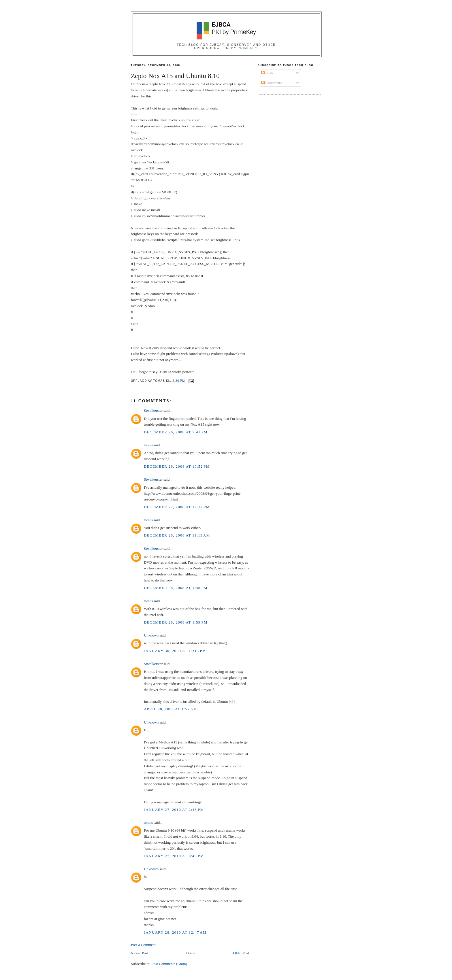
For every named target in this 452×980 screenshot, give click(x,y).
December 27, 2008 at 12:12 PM (177, 507)
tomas (148, 445)
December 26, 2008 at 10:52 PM (177, 466)
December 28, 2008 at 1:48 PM (176, 588)
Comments (272, 83)
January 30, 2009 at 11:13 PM (175, 651)
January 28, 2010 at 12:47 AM (175, 932)
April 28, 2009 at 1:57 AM (171, 709)
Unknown (151, 635)
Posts (267, 73)
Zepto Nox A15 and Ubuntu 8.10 (175, 76)
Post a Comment (143, 945)
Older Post (241, 953)
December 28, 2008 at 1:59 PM (176, 622)
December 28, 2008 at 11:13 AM (177, 535)
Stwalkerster (153, 410)
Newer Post (140, 953)
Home (191, 953)
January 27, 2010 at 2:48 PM (174, 810)
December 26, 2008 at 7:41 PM (176, 432)
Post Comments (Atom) (169, 964)
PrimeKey (247, 48)
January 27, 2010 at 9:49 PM (174, 856)
